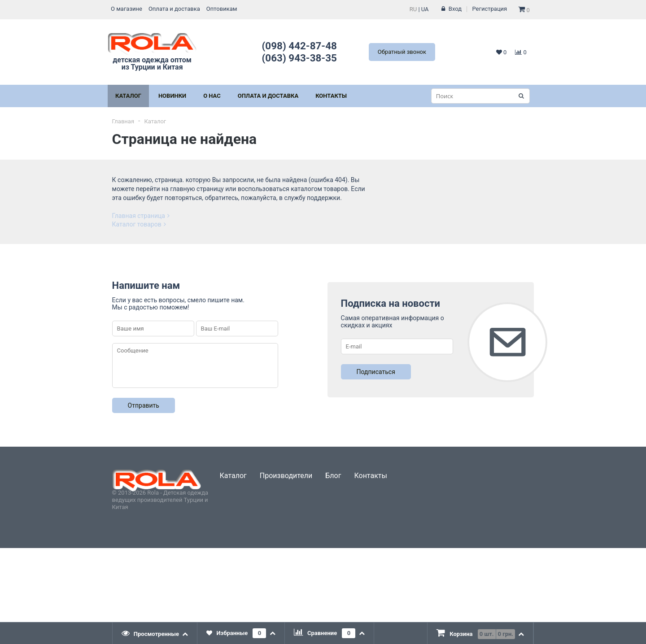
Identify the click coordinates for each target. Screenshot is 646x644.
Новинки (172, 96)
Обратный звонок (402, 52)
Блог (333, 476)
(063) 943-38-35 (299, 58)
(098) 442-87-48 (299, 46)
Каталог (128, 96)
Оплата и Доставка (268, 96)
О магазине (127, 9)
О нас (212, 96)
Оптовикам (222, 9)
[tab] (155, 633)
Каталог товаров (139, 224)
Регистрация (490, 9)
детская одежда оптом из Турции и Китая (152, 52)
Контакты (331, 96)
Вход (455, 9)
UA (425, 9)
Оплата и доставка (174, 9)
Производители (286, 476)
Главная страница (141, 216)
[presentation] (155, 633)
